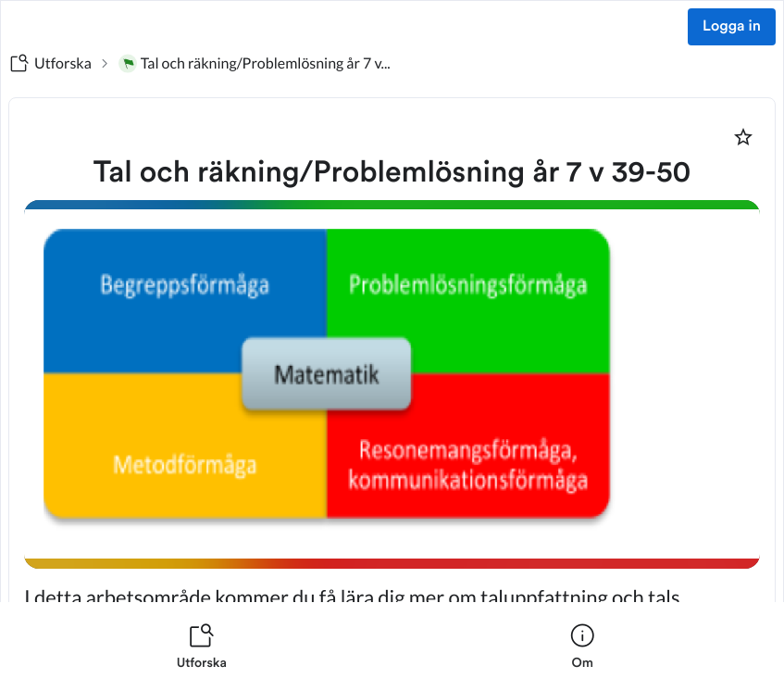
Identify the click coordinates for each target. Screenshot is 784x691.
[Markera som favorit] (743, 137)
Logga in (732, 27)
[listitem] (202, 647)
